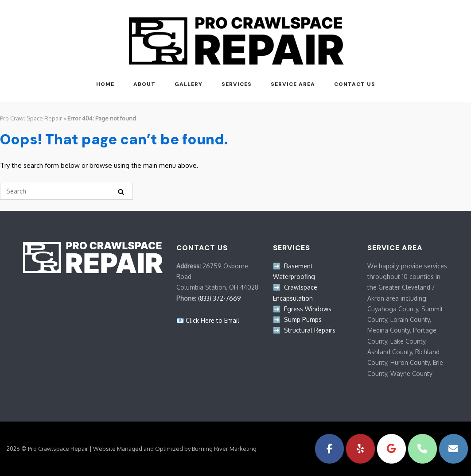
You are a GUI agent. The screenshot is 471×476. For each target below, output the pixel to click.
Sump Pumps (303, 319)
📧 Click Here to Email (208, 320)
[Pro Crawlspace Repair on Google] (391, 449)
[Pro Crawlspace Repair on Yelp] (360, 449)
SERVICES (237, 84)
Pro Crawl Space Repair (31, 118)
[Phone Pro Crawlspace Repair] (422, 449)
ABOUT (144, 84)
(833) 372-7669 (220, 298)
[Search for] (66, 191)
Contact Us (355, 84)
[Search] (121, 192)
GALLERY (189, 84)
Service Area (293, 84)
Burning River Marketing (224, 449)
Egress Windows (308, 309)
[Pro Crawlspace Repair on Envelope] (453, 449)
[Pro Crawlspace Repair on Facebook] (329, 449)
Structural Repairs (310, 330)
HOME (105, 84)
